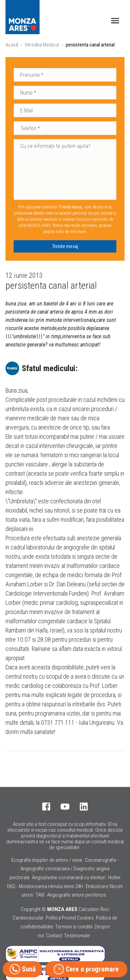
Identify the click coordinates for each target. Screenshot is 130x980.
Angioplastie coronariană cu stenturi (69, 877)
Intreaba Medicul (42, 45)
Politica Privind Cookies (70, 918)
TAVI (40, 895)
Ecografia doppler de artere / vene (47, 860)
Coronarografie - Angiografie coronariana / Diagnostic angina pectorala (64, 869)
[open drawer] (115, 21)
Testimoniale (77, 936)
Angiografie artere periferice (77, 895)
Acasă (12, 45)
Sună (23, 969)
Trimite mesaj (65, 246)
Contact (54, 936)
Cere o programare (86, 969)
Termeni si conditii (74, 927)
